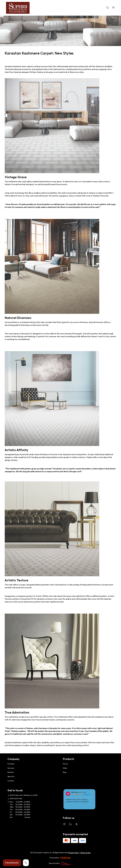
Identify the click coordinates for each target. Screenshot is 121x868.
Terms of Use (85, 853)
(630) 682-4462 (16, 799)
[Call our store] (26, 863)
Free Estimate (12, 863)
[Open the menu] (113, 7)
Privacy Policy (74, 853)
